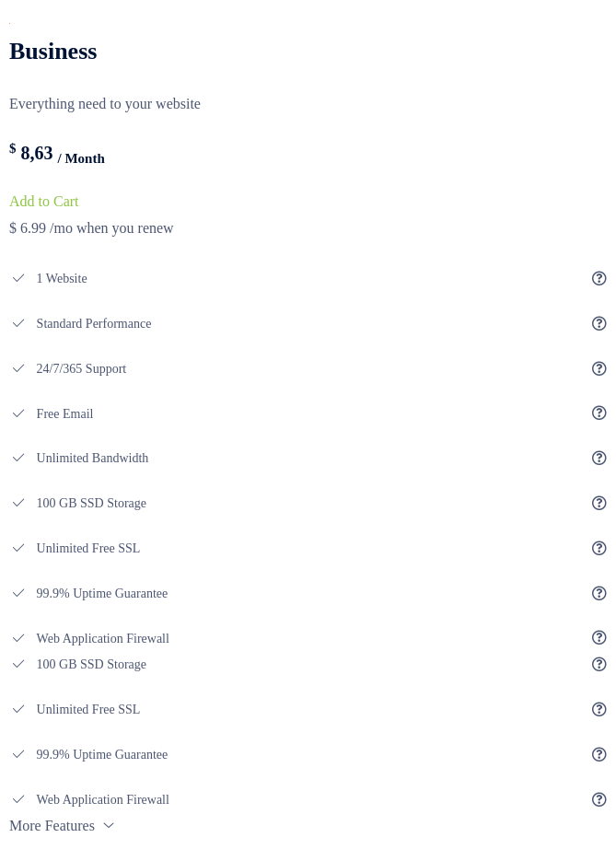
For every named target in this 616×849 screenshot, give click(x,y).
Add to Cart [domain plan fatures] (44, 201)
